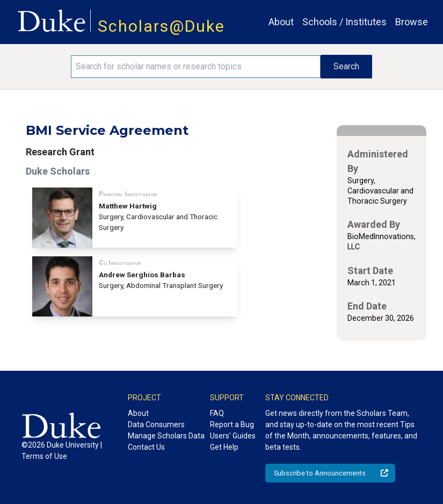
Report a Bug (232, 424)
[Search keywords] (195, 67)
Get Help (224, 447)
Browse (412, 22)
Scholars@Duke (161, 26)
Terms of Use (44, 456)
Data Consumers (156, 424)
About (281, 22)
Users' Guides (233, 436)
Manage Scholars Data (166, 436)
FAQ (217, 413)
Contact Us (146, 447)
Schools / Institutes (344, 22)
